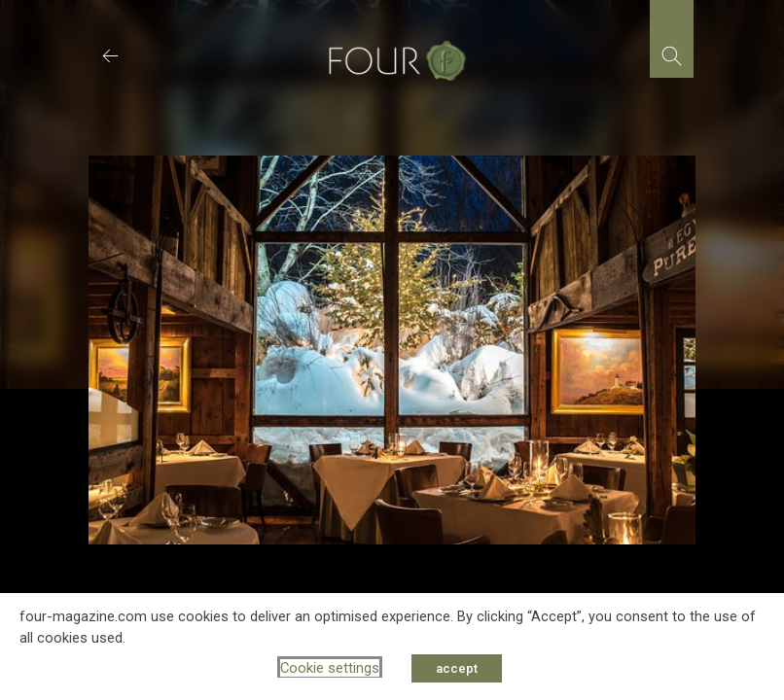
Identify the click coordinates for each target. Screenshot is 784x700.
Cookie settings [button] (330, 668)
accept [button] (457, 668)
